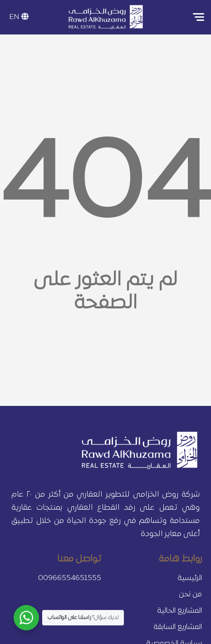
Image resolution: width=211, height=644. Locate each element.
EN (19, 17)
